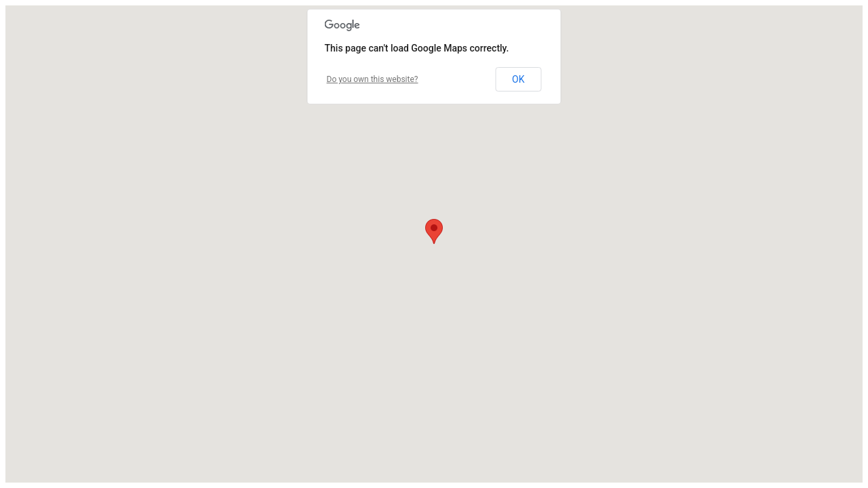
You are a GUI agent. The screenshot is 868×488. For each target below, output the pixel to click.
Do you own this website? (373, 79)
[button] (434, 231)
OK (518, 79)
